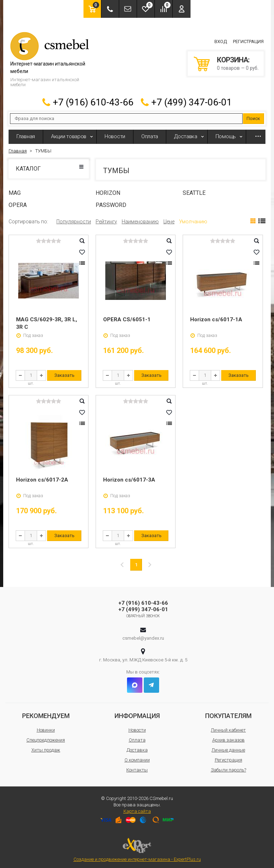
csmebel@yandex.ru (143, 635)
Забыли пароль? (229, 767)
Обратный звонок (143, 613)
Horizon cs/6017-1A (216, 316)
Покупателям (228, 713)
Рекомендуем (46, 713)
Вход (221, 40)
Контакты (137, 767)
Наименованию (140, 218)
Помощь (226, 133)
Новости (115, 133)
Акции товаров (69, 133)
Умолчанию (193, 218)
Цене (169, 218)
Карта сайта (137, 808)
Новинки (46, 727)
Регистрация (248, 40)
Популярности (74, 218)
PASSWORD (111, 202)
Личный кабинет (228, 727)
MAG (15, 190)
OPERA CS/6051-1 (127, 316)
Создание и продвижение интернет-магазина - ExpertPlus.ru (137, 847)
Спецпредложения (46, 737)
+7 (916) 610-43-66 (93, 99)
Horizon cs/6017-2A (42, 477)
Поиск (253, 115)
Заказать (64, 372)
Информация (137, 713)
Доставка (186, 133)
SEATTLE (194, 190)
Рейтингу (106, 218)
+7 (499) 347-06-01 (192, 99)
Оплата (150, 133)
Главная (26, 133)
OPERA (18, 202)
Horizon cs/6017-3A (129, 477)
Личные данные (228, 747)
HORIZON (108, 190)
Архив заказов (229, 737)
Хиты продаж (46, 747)
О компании (137, 757)
